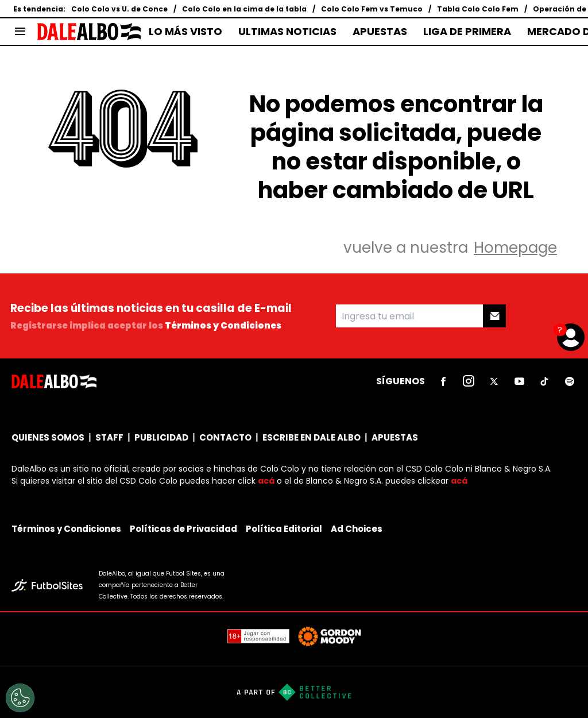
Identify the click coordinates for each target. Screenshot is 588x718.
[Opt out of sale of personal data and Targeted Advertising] (20, 698)
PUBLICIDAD (161, 437)
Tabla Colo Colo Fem (478, 9)
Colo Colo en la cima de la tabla (244, 9)
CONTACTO (225, 437)
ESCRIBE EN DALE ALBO (312, 437)
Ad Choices (357, 529)
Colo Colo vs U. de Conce (119, 9)
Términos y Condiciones (223, 325)
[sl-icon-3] (494, 381)
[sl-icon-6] (570, 381)
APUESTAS (380, 32)
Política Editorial (284, 529)
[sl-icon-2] (469, 381)
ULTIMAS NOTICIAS (287, 32)
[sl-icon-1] (443, 381)
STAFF (109, 437)
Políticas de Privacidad (183, 529)
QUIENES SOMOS (48, 437)
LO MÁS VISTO (185, 32)
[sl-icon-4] (519, 381)
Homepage (515, 248)
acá (266, 481)
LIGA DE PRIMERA (467, 32)
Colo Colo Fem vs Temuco (372, 9)
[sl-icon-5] (544, 381)
